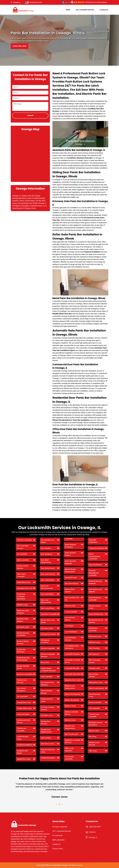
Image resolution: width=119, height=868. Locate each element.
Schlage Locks (94, 668)
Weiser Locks (94, 731)
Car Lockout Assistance (21, 689)
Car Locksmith (22, 697)
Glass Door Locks (47, 744)
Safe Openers (94, 654)
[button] (56, 804)
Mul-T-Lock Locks (71, 734)
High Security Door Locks (48, 751)
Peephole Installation (97, 548)
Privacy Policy (58, 849)
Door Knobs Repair (48, 568)
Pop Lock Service (95, 565)
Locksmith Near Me (72, 668)
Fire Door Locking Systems (47, 708)
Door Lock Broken (48, 580)
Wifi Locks (93, 737)
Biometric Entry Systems (23, 620)
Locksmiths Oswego (60, 865)
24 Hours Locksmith (24, 540)
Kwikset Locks (70, 606)
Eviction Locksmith (48, 648)
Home (68, 10)
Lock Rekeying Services (70, 639)
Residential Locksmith (93, 629)
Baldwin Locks (22, 605)
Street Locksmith (95, 702)
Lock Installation (71, 632)
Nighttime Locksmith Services (73, 741)
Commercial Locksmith (21, 730)
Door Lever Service (48, 574)
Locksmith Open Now (73, 674)
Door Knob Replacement (46, 561)
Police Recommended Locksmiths (95, 556)
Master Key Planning (73, 694)
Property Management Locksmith (94, 573)
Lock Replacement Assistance (72, 647)
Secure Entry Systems (94, 675)
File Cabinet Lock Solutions (47, 684)
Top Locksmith (94, 708)
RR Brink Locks (94, 642)
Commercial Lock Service (23, 721)
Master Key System (72, 700)
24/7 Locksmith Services (23, 547)
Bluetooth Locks (23, 627)
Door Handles (46, 548)
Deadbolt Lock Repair (22, 752)
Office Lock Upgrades (69, 750)
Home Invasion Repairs (70, 554)
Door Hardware (47, 554)
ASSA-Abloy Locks (24, 582)
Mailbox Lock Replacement (70, 687)
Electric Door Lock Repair (48, 621)
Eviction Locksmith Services (48, 655)
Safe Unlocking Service (95, 661)
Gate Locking (46, 738)
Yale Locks (93, 751)
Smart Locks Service (96, 688)
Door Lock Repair (47, 594)
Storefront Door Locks (95, 695)
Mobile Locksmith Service (71, 713)
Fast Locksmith (47, 677)
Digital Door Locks (24, 759)
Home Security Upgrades (70, 562)
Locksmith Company (72, 654)
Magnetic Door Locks (73, 680)
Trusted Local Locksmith (94, 715)
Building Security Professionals (23, 659)
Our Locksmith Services (85, 10)
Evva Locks (45, 662)
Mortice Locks (70, 720)
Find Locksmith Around (47, 692)
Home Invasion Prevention (70, 546)
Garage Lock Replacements (46, 731)
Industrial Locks (71, 578)
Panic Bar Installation (93, 541)
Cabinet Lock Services (22, 681)
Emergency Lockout (48, 634)
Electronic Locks (47, 628)
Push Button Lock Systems (95, 591)
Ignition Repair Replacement (70, 570)
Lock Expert (69, 626)
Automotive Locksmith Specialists (21, 596)
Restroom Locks (95, 636)
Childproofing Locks (24, 708)
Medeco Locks (70, 706)
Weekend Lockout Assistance (96, 724)
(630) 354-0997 (20, 46)
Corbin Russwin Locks (23, 738)
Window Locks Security (94, 744)
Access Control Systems (23, 567)
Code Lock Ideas (23, 714)
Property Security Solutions (95, 582)
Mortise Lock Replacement (70, 727)
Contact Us (104, 10)
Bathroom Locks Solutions (23, 612)
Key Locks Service (72, 583)
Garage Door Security (46, 723)
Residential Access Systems (96, 621)
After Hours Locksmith (21, 575)
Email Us (92, 832)
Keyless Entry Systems (70, 591)
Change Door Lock (24, 702)
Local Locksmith (71, 612)
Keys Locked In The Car (72, 599)
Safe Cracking (94, 648)
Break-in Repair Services (23, 642)
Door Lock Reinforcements (47, 587)
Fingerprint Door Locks (47, 700)
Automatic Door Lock (25, 588)
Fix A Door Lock (47, 715)
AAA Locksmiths (23, 560)
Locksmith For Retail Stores (72, 661)
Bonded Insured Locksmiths (23, 634)
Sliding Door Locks (96, 682)
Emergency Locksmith (45, 641)
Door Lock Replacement (46, 601)
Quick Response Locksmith (95, 599)
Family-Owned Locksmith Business (48, 670)
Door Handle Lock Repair (48, 541)
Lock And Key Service (70, 619)
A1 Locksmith (22, 554)
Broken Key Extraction (21, 651)
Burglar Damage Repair (23, 667)
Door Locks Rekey (48, 608)
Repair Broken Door (96, 614)
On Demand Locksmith (69, 758)
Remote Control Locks (95, 607)
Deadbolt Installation (25, 745)
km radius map (30, 156)
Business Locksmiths (25, 674)
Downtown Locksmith (49, 614)
